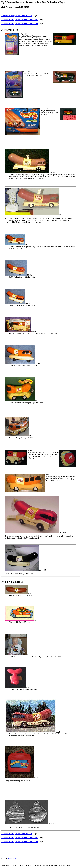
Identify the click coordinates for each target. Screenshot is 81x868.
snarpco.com (12, 858)
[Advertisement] (39, 12)
